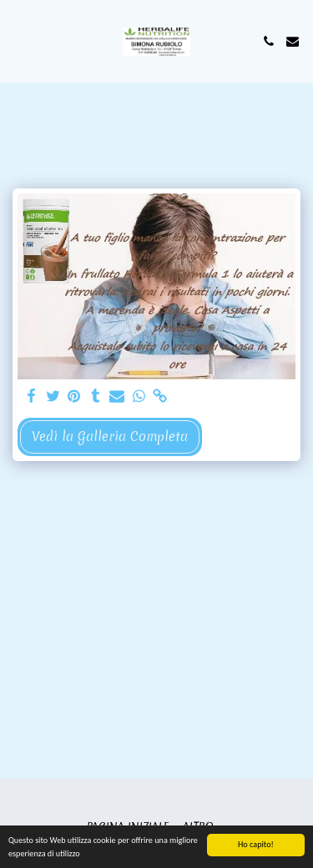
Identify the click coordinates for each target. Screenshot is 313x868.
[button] (18, 40)
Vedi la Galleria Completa (110, 437)
